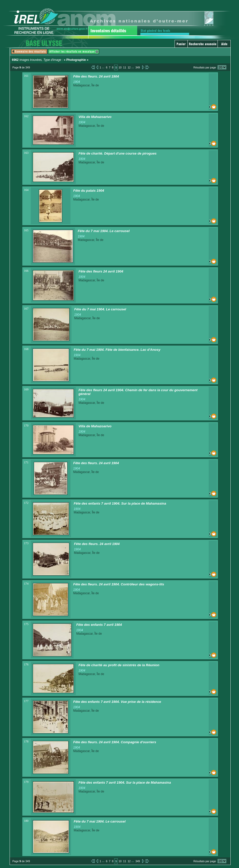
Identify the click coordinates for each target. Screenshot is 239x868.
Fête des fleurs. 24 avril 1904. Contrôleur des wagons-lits (119, 584)
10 (120, 67)
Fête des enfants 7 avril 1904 (99, 625)
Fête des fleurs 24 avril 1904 (101, 271)
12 (129, 67)
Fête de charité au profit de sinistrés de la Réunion (119, 665)
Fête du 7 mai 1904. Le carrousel (104, 231)
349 (138, 67)
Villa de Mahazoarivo (95, 117)
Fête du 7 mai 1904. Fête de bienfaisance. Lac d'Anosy (117, 350)
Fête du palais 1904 (89, 191)
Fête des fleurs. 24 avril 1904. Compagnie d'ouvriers (115, 742)
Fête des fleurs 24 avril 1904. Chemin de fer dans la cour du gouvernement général (138, 392)
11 (125, 67)
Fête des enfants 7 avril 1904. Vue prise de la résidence (117, 702)
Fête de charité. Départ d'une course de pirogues (118, 153)
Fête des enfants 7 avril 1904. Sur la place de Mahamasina (120, 503)
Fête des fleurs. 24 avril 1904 (96, 76)
